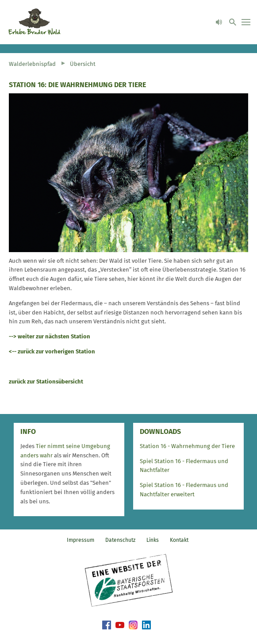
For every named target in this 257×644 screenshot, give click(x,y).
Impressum (81, 540)
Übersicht (83, 64)
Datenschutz (120, 540)
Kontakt (179, 540)
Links (153, 540)
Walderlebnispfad (32, 64)
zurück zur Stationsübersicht (46, 381)
